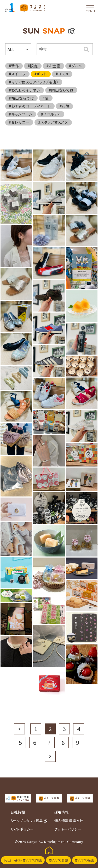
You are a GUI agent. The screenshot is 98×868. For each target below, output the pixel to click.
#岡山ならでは (61, 90)
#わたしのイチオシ (25, 90)
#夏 (46, 98)
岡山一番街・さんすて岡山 (23, 860)
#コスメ (62, 74)
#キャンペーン (21, 114)
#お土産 (53, 66)
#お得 (65, 106)
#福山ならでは (21, 98)
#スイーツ (17, 74)
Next (50, 756)
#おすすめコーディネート (30, 106)
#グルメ (76, 66)
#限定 (33, 66)
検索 (86, 49)
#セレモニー (19, 122)
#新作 (14, 66)
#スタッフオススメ (53, 122)
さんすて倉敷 (59, 860)
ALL (11, 49)
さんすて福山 (84, 860)
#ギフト (41, 74)
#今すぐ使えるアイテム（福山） (34, 82)
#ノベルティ (51, 114)
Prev (19, 729)
